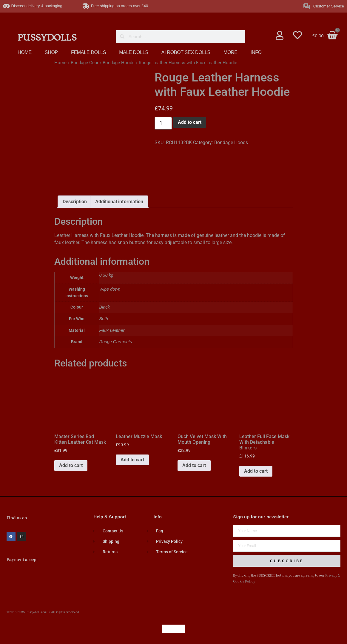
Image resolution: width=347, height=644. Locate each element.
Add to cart (190, 122)
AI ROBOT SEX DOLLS (186, 52)
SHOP (51, 52)
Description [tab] (75, 202)
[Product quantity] (163, 123)
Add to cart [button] (71, 465)
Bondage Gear (85, 63)
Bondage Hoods (119, 63)
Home (60, 63)
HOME (25, 52)
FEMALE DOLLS (88, 52)
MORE (230, 52)
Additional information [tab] (119, 202)
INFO (256, 52)
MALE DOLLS (134, 52)
